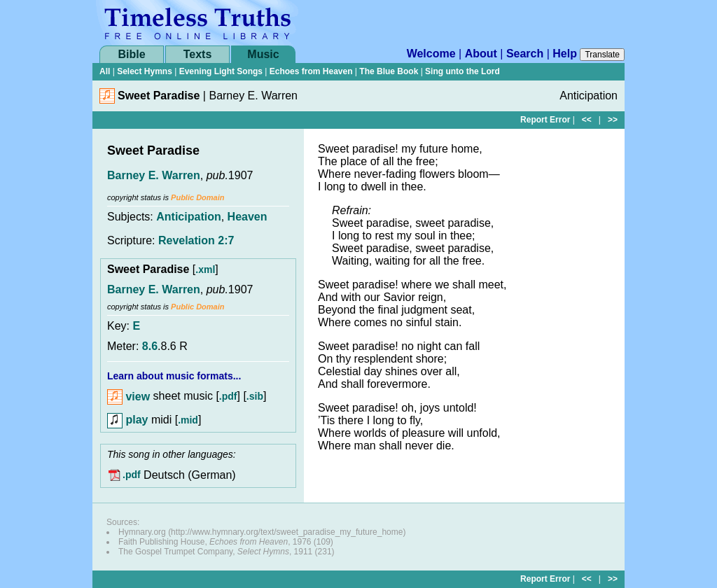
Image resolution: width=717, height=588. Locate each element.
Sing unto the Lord (462, 71)
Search (525, 54)
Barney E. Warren (154, 175)
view (128, 397)
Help (565, 54)
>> (613, 120)
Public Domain (197, 197)
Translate (602, 55)
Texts (198, 54)
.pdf (228, 397)
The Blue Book (389, 71)
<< (587, 120)
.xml (205, 269)
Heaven (248, 217)
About (481, 54)
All (105, 71)
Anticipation (188, 217)
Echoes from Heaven (311, 71)
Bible (131, 54)
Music (263, 54)
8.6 (150, 346)
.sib (255, 397)
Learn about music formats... (174, 376)
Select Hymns (145, 71)
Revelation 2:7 (196, 240)
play (127, 420)
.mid (188, 420)
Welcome (431, 54)
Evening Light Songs (221, 71)
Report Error (545, 120)
